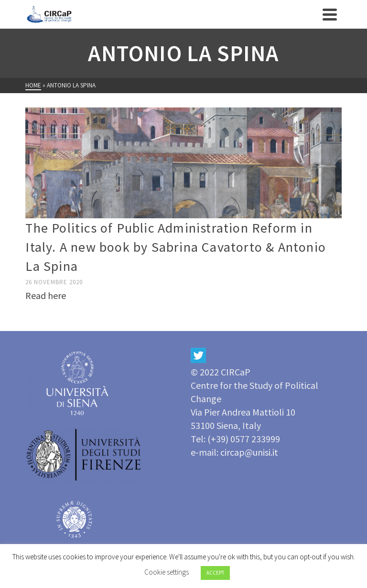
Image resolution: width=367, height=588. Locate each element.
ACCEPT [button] (215, 573)
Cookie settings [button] (167, 572)
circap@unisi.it (249, 452)
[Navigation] (330, 14)
